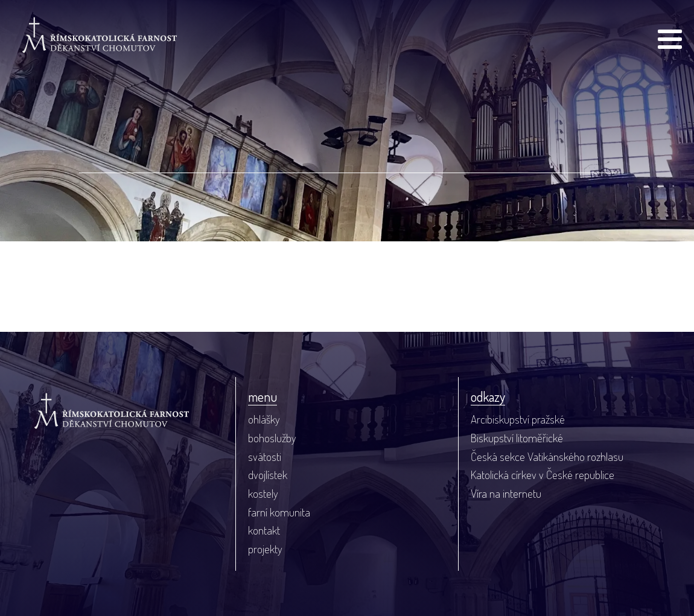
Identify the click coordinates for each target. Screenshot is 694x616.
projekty (265, 549)
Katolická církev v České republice (543, 475)
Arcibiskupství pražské (518, 419)
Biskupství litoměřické (517, 438)
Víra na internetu (506, 493)
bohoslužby (272, 438)
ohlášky (264, 419)
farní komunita (279, 512)
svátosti (265, 456)
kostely (263, 493)
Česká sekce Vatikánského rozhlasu (547, 456)
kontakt (264, 530)
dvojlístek (268, 475)
